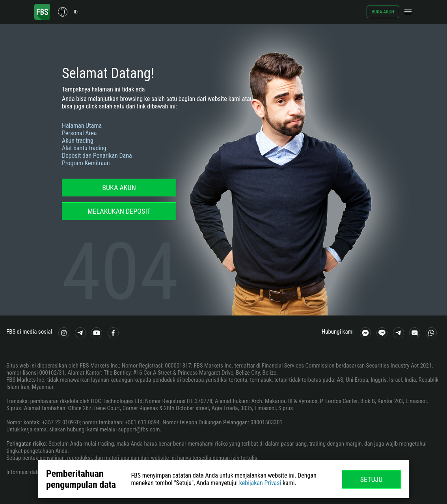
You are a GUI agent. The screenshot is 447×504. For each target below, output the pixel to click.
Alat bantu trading (84, 148)
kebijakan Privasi (260, 483)
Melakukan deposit (119, 211)
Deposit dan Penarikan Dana (97, 156)
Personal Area (79, 133)
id (76, 12)
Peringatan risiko (26, 444)
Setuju (372, 479)
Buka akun (383, 12)
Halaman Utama (82, 126)
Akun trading (78, 141)
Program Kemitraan (86, 163)
